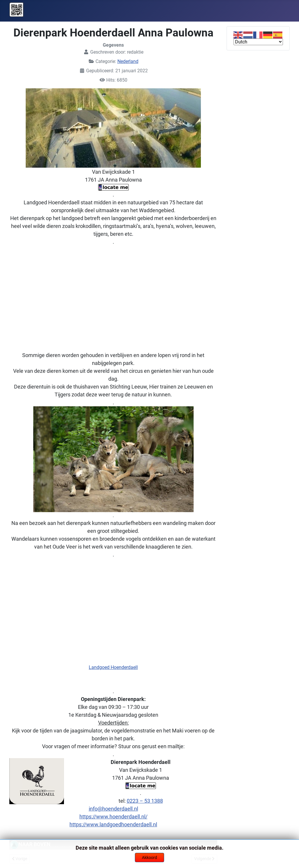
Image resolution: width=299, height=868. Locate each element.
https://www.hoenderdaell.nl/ (113, 817)
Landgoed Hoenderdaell (113, 667)
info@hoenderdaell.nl (113, 809)
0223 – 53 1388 (145, 801)
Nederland (128, 61)
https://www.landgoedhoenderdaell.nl (113, 824)
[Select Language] (258, 42)
